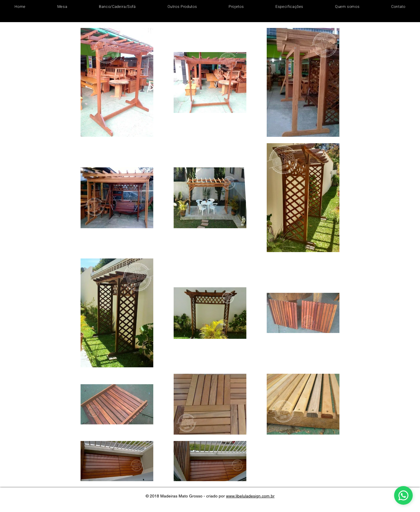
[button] (62, 7)
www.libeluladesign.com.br (250, 496)
